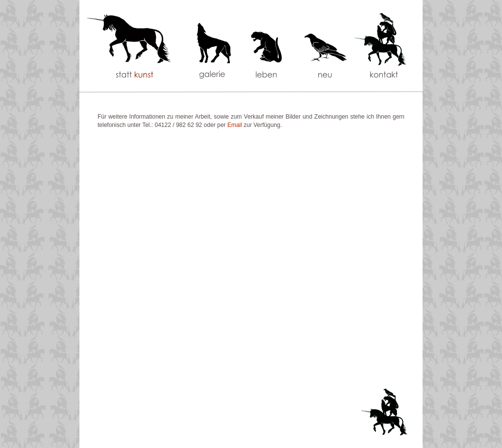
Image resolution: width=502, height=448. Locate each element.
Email (235, 125)
